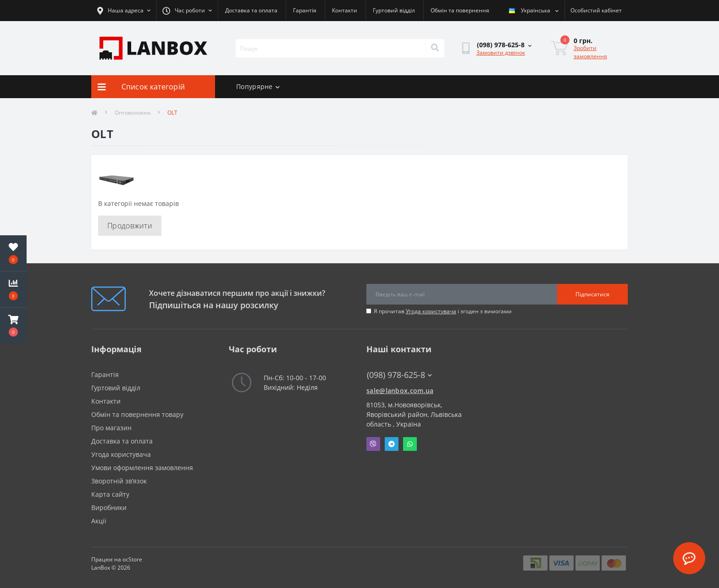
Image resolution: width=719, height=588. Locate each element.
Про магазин (111, 428)
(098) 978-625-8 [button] (399, 375)
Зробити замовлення (590, 52)
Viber (373, 444)
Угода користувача (431, 311)
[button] (13, 326)
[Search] (435, 48)
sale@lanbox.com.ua (400, 391)
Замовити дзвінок (501, 53)
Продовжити (130, 226)
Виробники (109, 508)
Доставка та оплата (251, 10)
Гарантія (305, 10)
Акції (99, 521)
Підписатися (592, 294)
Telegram (392, 444)
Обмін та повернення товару (137, 414)
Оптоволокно (133, 113)
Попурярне (258, 86)
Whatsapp (410, 444)
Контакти (345, 10)
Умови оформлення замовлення (142, 468)
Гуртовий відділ (394, 10)
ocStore (132, 559)
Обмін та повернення (460, 10)
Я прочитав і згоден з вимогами (443, 311)
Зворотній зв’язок (119, 481)
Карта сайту (110, 494)
